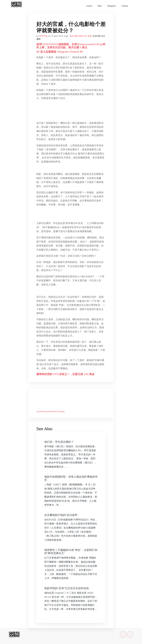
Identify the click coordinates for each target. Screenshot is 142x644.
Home (89, 6)
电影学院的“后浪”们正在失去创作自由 (67, 588)
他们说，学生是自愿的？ (59, 442)
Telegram (111, 6)
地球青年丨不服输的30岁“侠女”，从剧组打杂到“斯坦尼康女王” (71, 551)
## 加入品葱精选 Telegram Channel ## (60, 52)
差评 (72, 36)
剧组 (81, 36)
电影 (76, 36)
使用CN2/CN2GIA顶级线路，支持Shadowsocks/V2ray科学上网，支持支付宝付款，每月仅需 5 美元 (71, 46)
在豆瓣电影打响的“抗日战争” (61, 515)
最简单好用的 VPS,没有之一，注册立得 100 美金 (65, 374)
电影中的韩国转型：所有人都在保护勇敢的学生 (71, 478)
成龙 (90, 36)
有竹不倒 (43, 36)
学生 (85, 36)
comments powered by (51, 411)
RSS (100, 6)
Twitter (125, 6)
